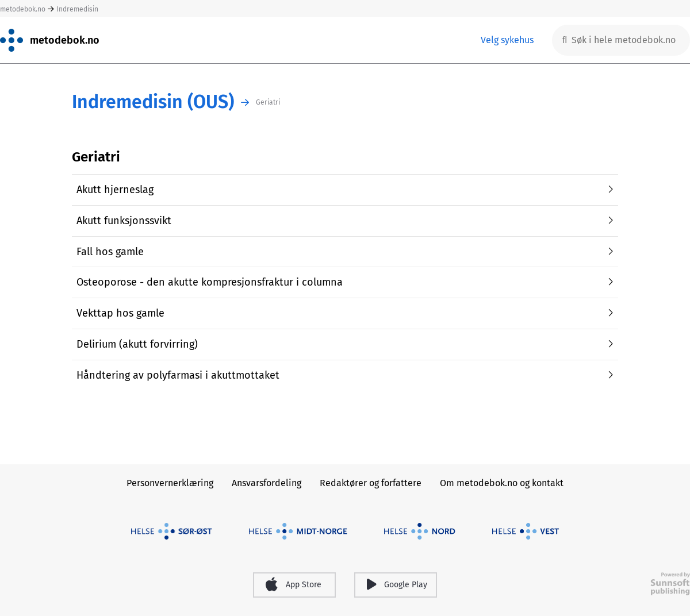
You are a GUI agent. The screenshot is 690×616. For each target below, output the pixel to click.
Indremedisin (77, 9)
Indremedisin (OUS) (153, 102)
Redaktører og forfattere (371, 483)
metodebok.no (23, 9)
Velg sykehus (507, 40)
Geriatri (268, 102)
